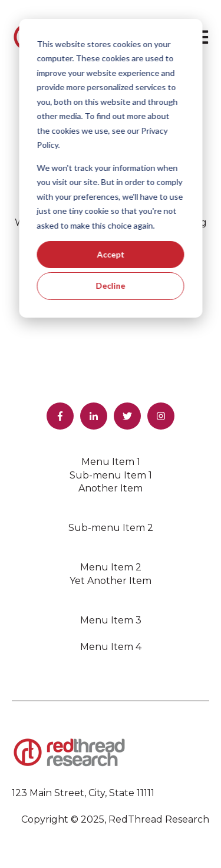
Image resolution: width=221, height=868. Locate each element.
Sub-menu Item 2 (111, 528)
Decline (111, 286)
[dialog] (111, 168)
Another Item (111, 488)
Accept (111, 254)
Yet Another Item (111, 581)
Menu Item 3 (111, 620)
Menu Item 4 (111, 647)
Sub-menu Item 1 (111, 475)
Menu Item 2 (111, 567)
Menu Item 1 (111, 462)
